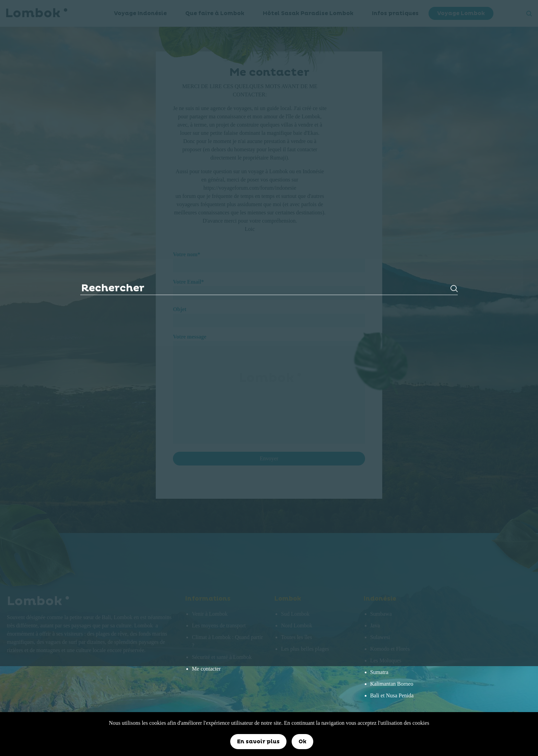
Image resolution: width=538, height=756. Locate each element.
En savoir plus (258, 742)
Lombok (269, 378)
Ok (302, 742)
